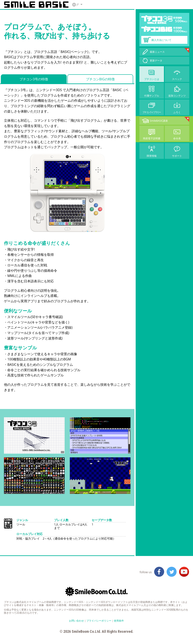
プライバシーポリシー (99, 621)
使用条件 (119, 621)
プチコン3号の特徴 (34, 79)
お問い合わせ (76, 621)
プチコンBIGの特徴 (100, 79)
